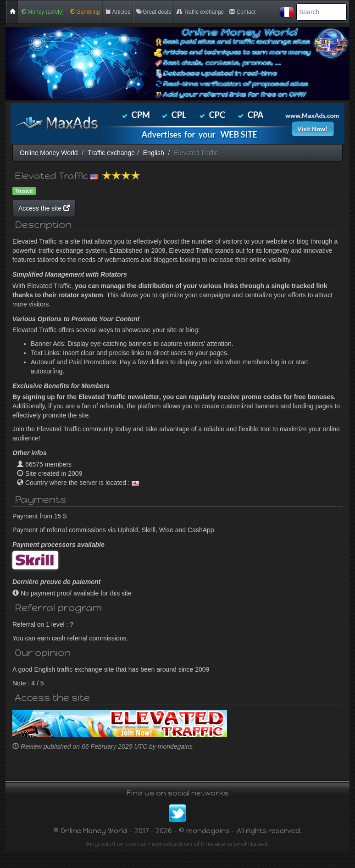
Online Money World (49, 153)
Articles (118, 12)
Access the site (131, 208)
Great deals (153, 12)
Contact (242, 12)
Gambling (85, 12)
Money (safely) (42, 12)
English (154, 153)
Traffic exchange (200, 12)
